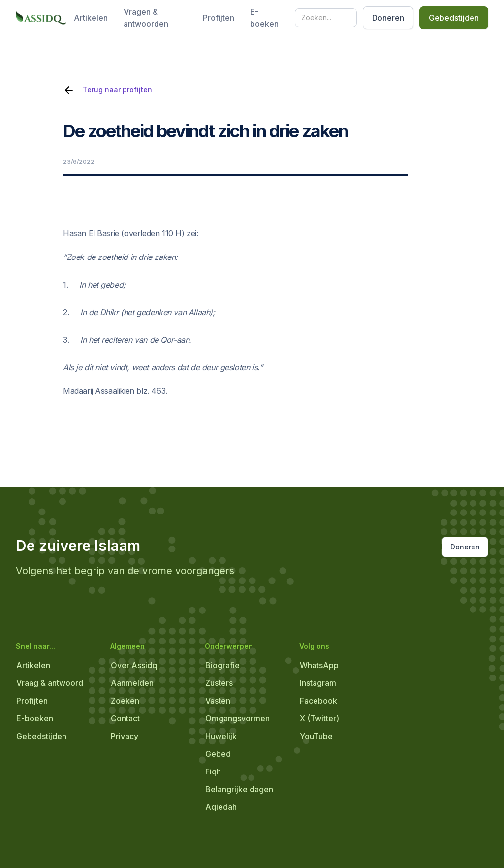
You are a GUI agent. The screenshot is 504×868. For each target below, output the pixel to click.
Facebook (318, 701)
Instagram (318, 683)
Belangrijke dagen (239, 789)
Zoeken (125, 701)
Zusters (219, 683)
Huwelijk (221, 736)
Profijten (219, 18)
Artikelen (91, 18)
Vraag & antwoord (50, 683)
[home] (41, 18)
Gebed (218, 754)
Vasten (218, 701)
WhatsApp (319, 665)
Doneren (388, 18)
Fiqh (213, 772)
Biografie (222, 665)
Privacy (125, 736)
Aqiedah (221, 807)
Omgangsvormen (237, 718)
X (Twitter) (319, 718)
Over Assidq (134, 665)
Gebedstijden (454, 18)
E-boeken (264, 18)
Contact (125, 718)
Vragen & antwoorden (146, 18)
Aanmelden (132, 683)
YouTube (316, 736)
